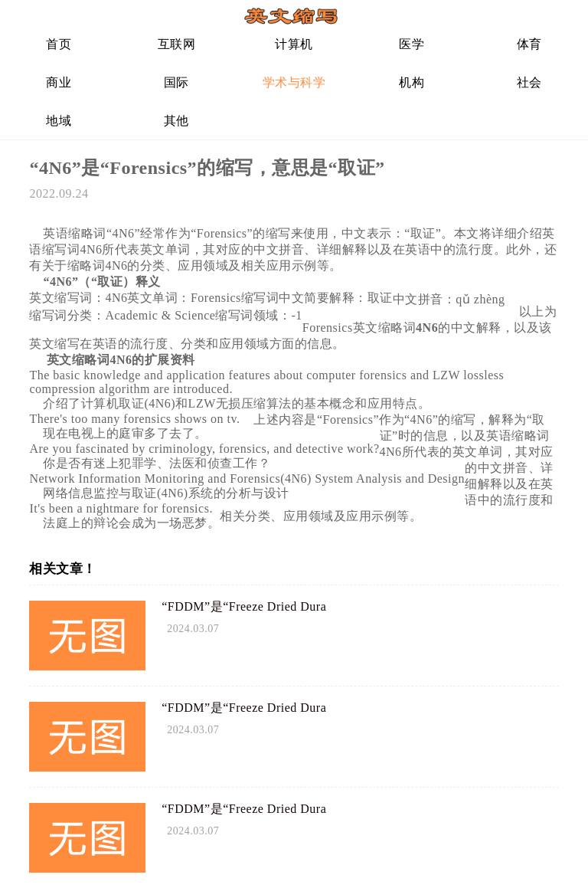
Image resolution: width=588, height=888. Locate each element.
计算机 (294, 44)
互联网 (177, 44)
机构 (412, 82)
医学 (412, 44)
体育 (529, 44)
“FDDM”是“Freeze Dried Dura (244, 606)
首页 (59, 44)
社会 (529, 82)
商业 (59, 82)
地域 (59, 121)
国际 (176, 82)
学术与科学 (294, 82)
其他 (176, 121)
